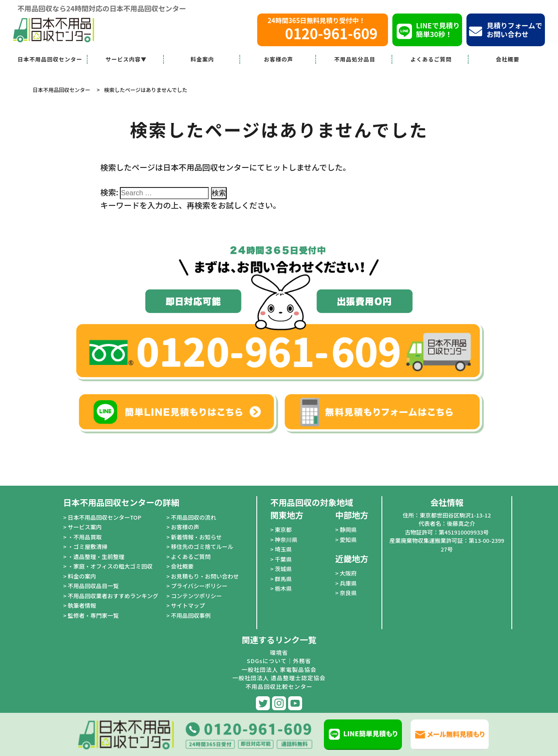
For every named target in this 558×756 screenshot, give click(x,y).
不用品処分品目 (355, 59)
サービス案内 (85, 527)
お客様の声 (279, 59)
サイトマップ (188, 605)
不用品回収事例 (191, 615)
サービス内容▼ (126, 59)
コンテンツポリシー (196, 596)
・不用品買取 (85, 537)
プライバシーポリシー (199, 586)
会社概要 (508, 59)
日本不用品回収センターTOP (104, 517)
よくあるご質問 (431, 59)
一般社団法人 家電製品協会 (279, 669)
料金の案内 (82, 576)
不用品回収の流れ (194, 517)
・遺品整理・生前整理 (96, 557)
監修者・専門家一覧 (93, 615)
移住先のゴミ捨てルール (202, 547)
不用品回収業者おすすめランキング (113, 596)
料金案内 (202, 59)
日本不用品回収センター (50, 59)
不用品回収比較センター (279, 686)
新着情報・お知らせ (196, 537)
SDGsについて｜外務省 (279, 661)
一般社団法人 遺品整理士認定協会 (279, 678)
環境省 (279, 652)
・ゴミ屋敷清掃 (87, 547)
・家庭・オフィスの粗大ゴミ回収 (110, 566)
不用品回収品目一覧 (93, 586)
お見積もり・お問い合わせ (205, 576)
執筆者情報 (82, 605)
